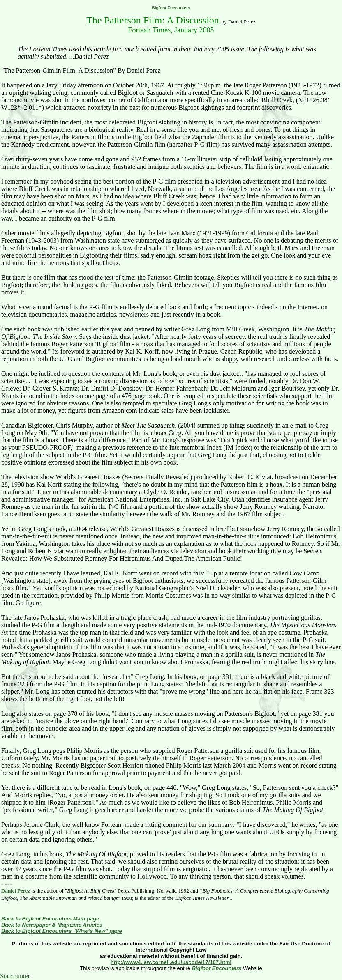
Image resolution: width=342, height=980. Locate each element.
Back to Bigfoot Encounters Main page (50, 919)
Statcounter (15, 976)
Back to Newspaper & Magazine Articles (52, 925)
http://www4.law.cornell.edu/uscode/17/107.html (171, 962)
